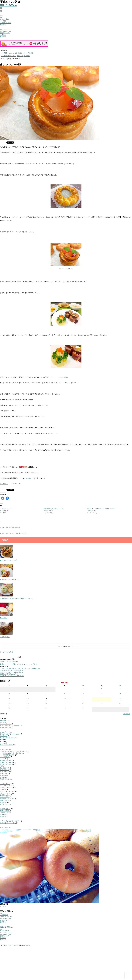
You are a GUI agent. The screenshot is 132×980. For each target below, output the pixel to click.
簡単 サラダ (4, 774)
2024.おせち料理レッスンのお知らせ (12, 670)
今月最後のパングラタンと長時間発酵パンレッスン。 (17, 599)
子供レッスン (4, 801)
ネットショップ (5, 727)
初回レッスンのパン (6, 745)
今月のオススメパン (6, 762)
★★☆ (2, 741)
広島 (22, 56)
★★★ (2, 740)
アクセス (3, 35)
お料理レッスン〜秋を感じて (9, 579)
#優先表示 (3, 720)
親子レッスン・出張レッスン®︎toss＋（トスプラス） (19, 664)
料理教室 (3, 25)
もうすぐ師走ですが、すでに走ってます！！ (14, 533)
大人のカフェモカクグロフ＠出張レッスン (101, 509)
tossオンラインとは (6, 29)
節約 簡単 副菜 (5, 768)
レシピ (2, 759)
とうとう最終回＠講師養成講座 (10, 528)
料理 (1, 766)
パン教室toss (4, 484)
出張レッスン (23, 53)
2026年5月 (127, 714)
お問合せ (3, 37)
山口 (18, 56)
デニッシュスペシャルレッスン (10, 734)
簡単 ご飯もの (5, 772)
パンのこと (4, 736)
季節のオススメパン (6, 764)
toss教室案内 (4, 915)
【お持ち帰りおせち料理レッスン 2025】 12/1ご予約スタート (20, 668)
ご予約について (5, 813)
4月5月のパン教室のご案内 (9, 560)
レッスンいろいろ (6, 509)
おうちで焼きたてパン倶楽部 (9, 726)
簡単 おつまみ (5, 770)
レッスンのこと (12, 53)
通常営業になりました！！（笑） (54, 509)
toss (1, 17)
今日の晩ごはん (5, 809)
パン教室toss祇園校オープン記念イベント (13, 751)
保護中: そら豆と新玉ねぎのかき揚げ (12, 676)
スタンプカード (5, 732)
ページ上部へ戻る (6, 828)
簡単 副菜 (3, 777)
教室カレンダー (5, 33)
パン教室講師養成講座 (7, 755)
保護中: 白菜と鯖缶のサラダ (9, 674)
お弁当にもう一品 (6, 761)
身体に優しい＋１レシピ (8, 823)
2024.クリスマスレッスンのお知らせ (12, 672)
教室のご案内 (4, 19)
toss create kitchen (5, 31)
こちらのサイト (29, 478)
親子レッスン (4, 804)
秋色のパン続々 (5, 637)
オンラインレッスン (6, 788)
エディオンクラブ (6, 786)
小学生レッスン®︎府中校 (9, 662)
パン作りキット (5, 750)
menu (2, 16)
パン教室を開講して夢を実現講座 (11, 753)
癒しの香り (4, 618)
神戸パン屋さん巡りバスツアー (10, 821)
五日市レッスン (5, 795)
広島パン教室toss (8, 5)
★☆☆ (2, 743)
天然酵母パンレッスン (7, 799)
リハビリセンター (6, 793)
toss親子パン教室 (5, 23)
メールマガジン (5, 757)
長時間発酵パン (5, 779)
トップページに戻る (6, 652)
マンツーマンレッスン (7, 791)
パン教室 (3, 21)
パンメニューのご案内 (7, 738)
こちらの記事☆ (63, 377)
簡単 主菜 (3, 775)
